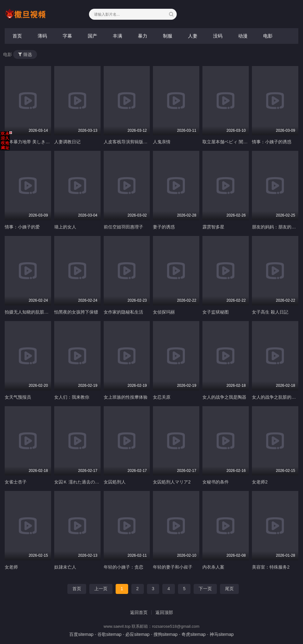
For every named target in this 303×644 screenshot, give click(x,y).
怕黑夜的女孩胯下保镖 (76, 312)
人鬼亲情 (162, 142)
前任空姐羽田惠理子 (123, 227)
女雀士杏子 (16, 482)
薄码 (42, 36)
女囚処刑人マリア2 (172, 482)
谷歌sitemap (110, 634)
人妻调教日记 (67, 142)
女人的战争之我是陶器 (224, 397)
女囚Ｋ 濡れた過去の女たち (81, 482)
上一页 (101, 589)
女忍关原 (162, 397)
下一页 (205, 589)
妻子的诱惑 (164, 227)
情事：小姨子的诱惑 (272, 142)
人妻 (193, 36)
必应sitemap (137, 634)
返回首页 (139, 612)
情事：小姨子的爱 (22, 227)
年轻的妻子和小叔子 (173, 567)
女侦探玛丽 (164, 312)
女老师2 (260, 482)
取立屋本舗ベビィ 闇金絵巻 (229, 142)
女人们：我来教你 (72, 397)
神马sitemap (222, 634)
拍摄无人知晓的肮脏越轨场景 (33, 312)
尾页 (229, 589)
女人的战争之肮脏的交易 (276, 397)
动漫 (243, 36)
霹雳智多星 (213, 227)
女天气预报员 (18, 397)
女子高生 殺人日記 (270, 312)
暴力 (143, 36)
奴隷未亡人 (65, 567)
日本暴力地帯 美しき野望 (29, 142)
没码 (218, 36)
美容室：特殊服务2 (271, 567)
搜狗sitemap (166, 634)
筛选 (25, 54)
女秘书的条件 (216, 482)
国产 (92, 36)
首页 (17, 36)
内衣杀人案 (213, 567)
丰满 (118, 36)
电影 (268, 36)
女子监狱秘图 (216, 312)
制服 (168, 36)
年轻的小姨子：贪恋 (123, 567)
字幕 (67, 36)
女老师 (11, 567)
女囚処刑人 (115, 482)
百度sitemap (81, 634)
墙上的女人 (65, 227)
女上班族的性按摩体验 (126, 397)
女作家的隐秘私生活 (123, 312)
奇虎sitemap (193, 634)
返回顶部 (164, 612)
